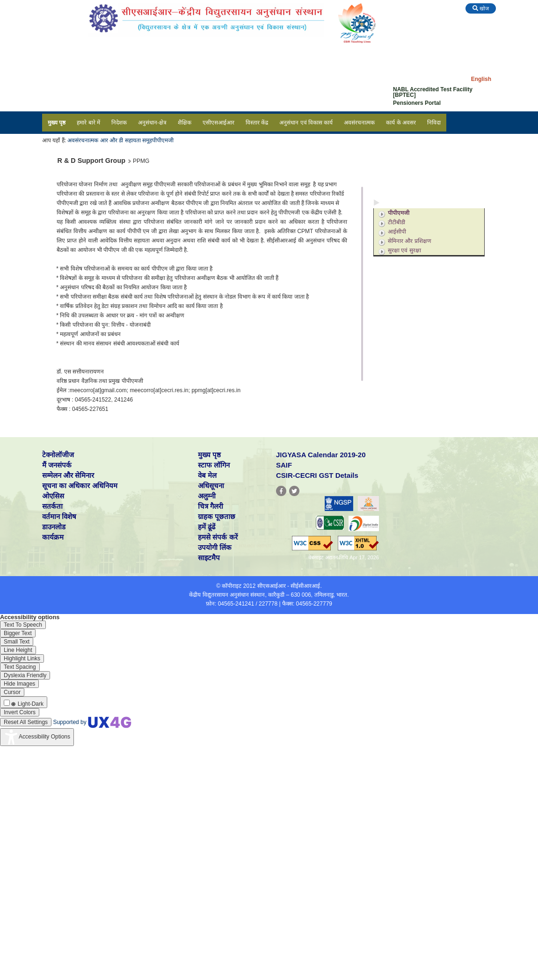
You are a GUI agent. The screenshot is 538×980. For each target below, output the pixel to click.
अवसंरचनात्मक (359, 123)
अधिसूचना (211, 486)
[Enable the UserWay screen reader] (23, 625)
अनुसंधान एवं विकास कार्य (306, 123)
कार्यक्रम (53, 537)
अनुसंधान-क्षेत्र (152, 123)
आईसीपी (397, 232)
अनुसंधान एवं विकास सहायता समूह (419, 202)
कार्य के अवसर (401, 123)
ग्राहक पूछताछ (217, 516)
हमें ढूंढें (207, 527)
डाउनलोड (54, 527)
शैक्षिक (185, 123)
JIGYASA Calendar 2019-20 (321, 455)
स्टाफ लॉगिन (214, 465)
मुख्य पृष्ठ (57, 123)
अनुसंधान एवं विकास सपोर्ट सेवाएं (418, 190)
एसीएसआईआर (218, 123)
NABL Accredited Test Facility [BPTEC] (433, 92)
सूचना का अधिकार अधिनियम (80, 486)
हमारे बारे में (88, 123)
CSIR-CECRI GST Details (317, 475)
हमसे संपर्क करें (218, 537)
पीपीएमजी (163, 140)
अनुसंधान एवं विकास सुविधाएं (414, 177)
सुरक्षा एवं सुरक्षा (404, 250)
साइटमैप (209, 558)
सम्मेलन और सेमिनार (68, 475)
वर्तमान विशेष (59, 516)
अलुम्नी (207, 496)
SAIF (284, 465)
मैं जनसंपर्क (57, 465)
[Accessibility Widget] (37, 737)
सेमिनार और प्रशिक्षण (410, 241)
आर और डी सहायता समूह (126, 140)
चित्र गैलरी (211, 506)
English (481, 79)
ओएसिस (53, 496)
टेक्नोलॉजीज (58, 455)
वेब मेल (207, 475)
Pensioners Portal (417, 103)
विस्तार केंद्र (257, 123)
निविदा (434, 123)
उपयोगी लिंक (215, 547)
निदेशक (119, 123)
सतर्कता (52, 506)
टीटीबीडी (396, 222)
